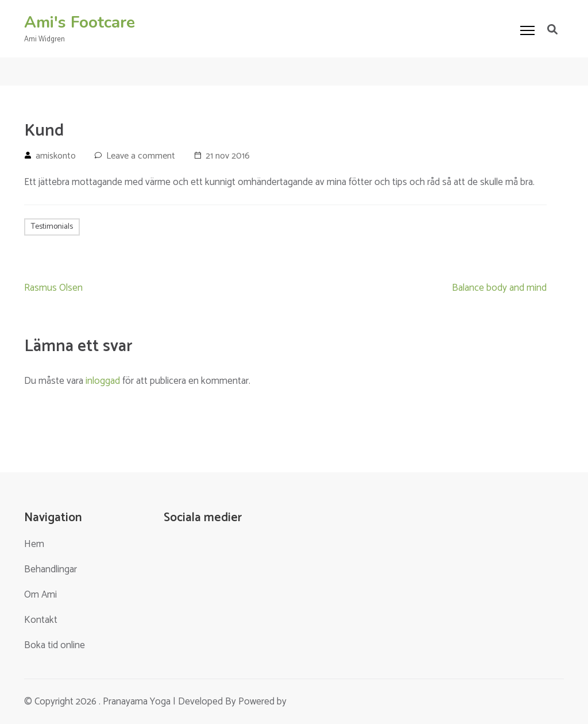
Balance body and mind (499, 288)
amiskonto (56, 156)
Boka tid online (55, 645)
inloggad (103, 381)
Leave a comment (141, 156)
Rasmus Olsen (53, 288)
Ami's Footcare (80, 22)
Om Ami (40, 595)
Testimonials (52, 227)
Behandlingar (51, 569)
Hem (34, 544)
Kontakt (41, 620)
